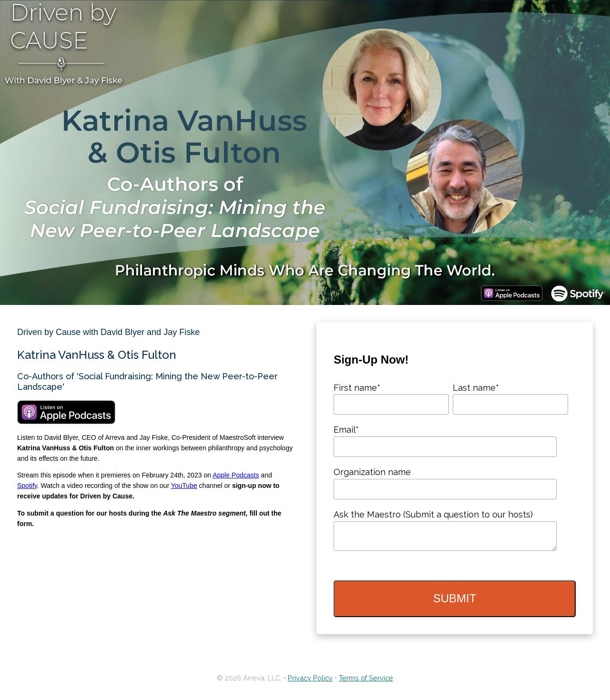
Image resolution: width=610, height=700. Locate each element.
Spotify (27, 486)
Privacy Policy (310, 682)
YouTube (184, 486)
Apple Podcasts (236, 475)
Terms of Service (366, 682)
